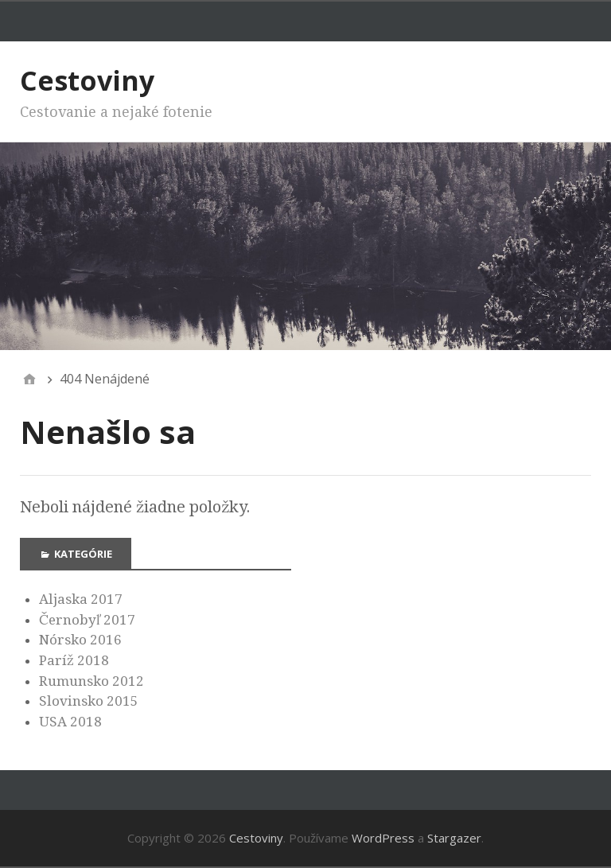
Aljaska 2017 (81, 599)
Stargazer (454, 838)
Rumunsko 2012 (91, 681)
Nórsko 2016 (80, 640)
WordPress (383, 838)
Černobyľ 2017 (87, 620)
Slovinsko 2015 (89, 701)
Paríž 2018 (74, 660)
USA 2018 (70, 722)
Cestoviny (87, 80)
